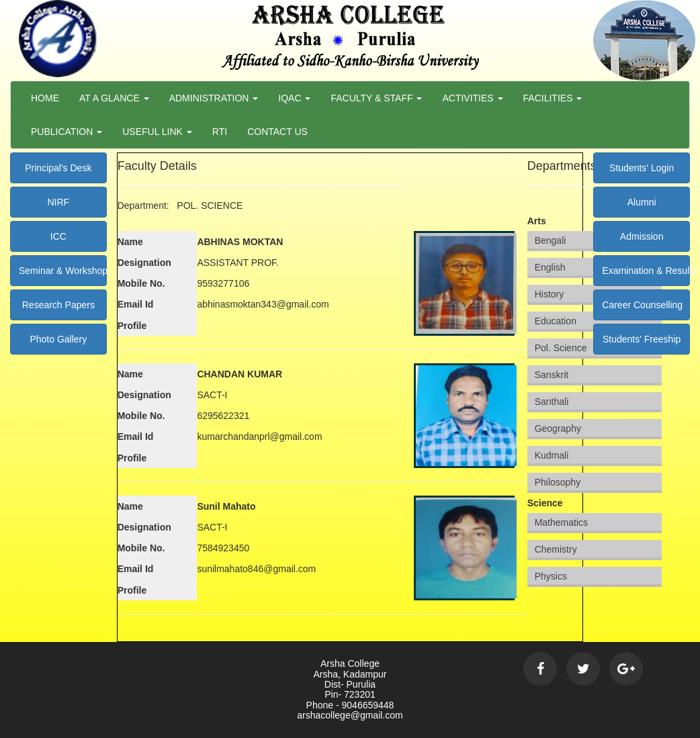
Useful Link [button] (157, 132)
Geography (558, 428)
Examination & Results (646, 271)
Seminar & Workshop (63, 271)
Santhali (552, 402)
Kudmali (552, 455)
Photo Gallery (58, 339)
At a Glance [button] (114, 98)
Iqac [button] (294, 98)
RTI (220, 132)
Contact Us (277, 132)
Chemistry (556, 549)
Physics (551, 576)
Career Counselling (642, 305)
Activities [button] (472, 98)
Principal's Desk (58, 168)
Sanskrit (552, 375)
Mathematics (561, 522)
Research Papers (58, 305)
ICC (58, 236)
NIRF (58, 202)
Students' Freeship (642, 339)
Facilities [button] (553, 98)
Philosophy (558, 482)
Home (45, 98)
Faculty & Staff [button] (376, 98)
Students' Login (642, 168)
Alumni (642, 202)
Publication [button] (67, 132)
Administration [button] (214, 98)
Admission (642, 236)
